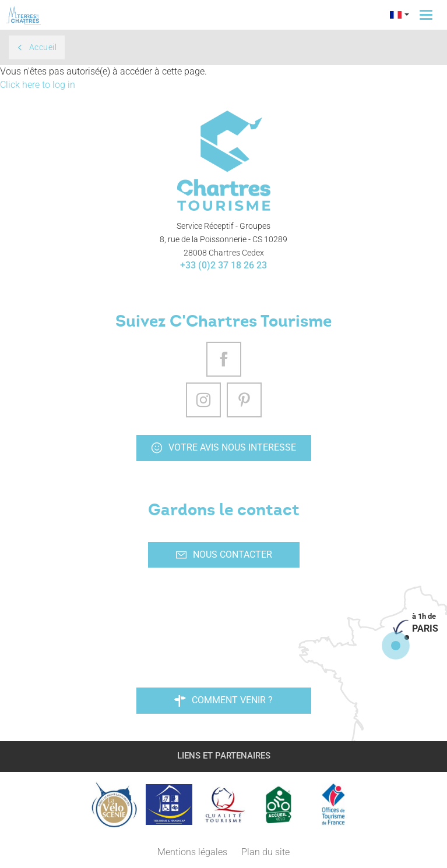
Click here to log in (38, 85)
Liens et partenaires (224, 756)
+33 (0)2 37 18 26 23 (223, 265)
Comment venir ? (223, 700)
